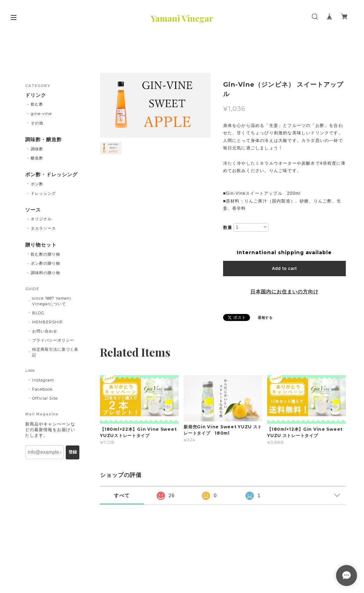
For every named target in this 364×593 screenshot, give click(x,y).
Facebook (42, 389)
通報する (265, 318)
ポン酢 (37, 184)
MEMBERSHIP (48, 322)
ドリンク (36, 95)
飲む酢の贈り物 (45, 254)
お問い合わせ (45, 331)
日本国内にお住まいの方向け (284, 292)
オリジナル (41, 219)
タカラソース (43, 228)
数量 (228, 228)
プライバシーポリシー (53, 340)
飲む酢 (37, 104)
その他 (37, 123)
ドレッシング (43, 193)
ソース (33, 210)
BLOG (38, 313)
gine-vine (41, 114)
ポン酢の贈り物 (45, 263)
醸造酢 (37, 158)
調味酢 (37, 149)
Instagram (43, 380)
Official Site (45, 398)
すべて (122, 495)
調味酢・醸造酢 (44, 140)
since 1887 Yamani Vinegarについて (52, 301)
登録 (73, 452)
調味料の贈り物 (45, 273)
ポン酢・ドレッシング (51, 175)
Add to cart (284, 269)
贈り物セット (41, 245)
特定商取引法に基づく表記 (55, 352)
